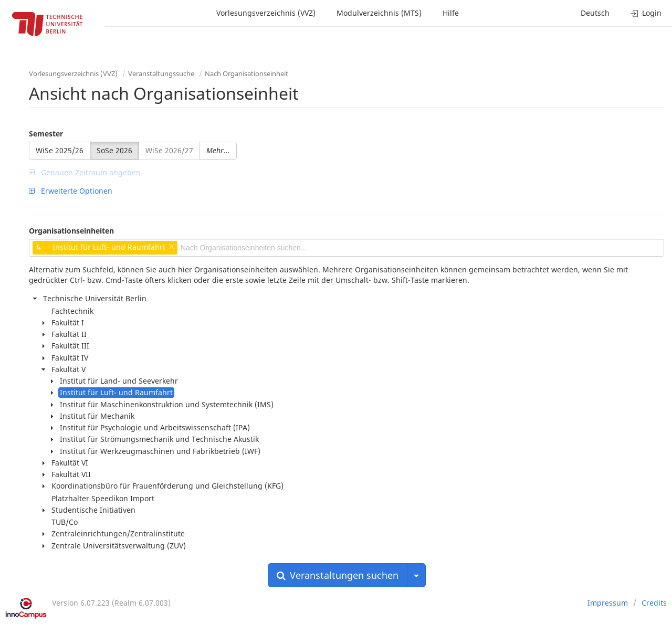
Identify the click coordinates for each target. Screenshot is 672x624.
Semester (46, 134)
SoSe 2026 (114, 150)
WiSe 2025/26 (60, 150)
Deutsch (595, 13)
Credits (654, 603)
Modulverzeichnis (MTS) (379, 13)
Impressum (608, 603)
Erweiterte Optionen (71, 191)
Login (646, 13)
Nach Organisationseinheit (246, 73)
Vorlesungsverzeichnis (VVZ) (266, 13)
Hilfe (451, 13)
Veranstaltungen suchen (338, 575)
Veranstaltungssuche (161, 73)
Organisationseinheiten (71, 231)
